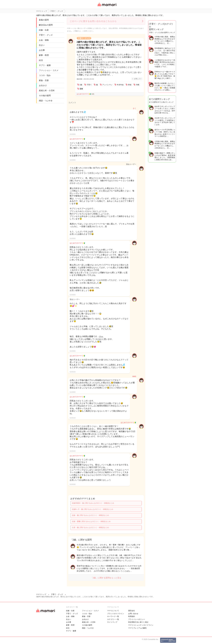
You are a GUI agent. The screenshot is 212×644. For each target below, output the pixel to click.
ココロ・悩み (45, 75)
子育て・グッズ (46, 35)
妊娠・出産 (44, 30)
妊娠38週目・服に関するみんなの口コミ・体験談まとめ (93, 503)
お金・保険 (44, 40)
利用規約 (132, 616)
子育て (89, 85)
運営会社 (132, 611)
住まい (42, 45)
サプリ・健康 (45, 65)
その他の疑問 (45, 96)
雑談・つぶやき (46, 101)
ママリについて (113, 611)
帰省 (130, 85)
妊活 (41, 60)
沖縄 (138, 85)
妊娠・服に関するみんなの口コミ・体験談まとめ (90, 515)
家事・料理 (44, 55)
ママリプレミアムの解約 (137, 628)
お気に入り (138, 79)
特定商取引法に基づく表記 (138, 622)
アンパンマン (107, 85)
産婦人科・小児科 (47, 90)
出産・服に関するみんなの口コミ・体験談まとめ (90, 527)
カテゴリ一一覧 (113, 619)
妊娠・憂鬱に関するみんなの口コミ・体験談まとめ (91, 521)
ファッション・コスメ (49, 70)
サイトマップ (112, 622)
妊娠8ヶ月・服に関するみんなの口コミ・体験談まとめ (93, 509)
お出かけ (43, 85)
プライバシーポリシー (137, 619)
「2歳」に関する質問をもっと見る (106, 578)
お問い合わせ (133, 614)
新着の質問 (44, 20)
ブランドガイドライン (116, 614)
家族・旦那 (44, 80)
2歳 (81, 85)
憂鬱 (81, 89)
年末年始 (120, 85)
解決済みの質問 (46, 25)
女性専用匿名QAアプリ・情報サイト (107, 7)
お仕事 (42, 50)
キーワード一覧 (113, 616)
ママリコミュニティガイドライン (141, 625)
